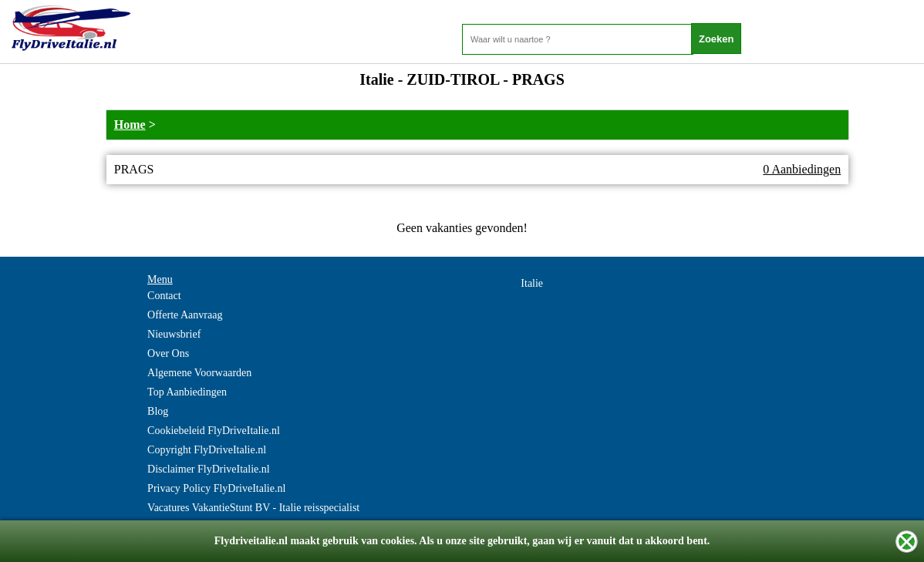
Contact (164, 296)
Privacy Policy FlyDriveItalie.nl (216, 488)
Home (130, 125)
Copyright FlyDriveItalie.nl (207, 450)
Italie (532, 283)
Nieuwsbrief (174, 334)
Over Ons (168, 353)
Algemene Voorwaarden (199, 373)
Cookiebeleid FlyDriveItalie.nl (214, 431)
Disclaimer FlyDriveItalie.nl (209, 469)
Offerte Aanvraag (185, 315)
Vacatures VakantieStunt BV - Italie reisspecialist (253, 508)
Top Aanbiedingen (187, 392)
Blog (158, 411)
